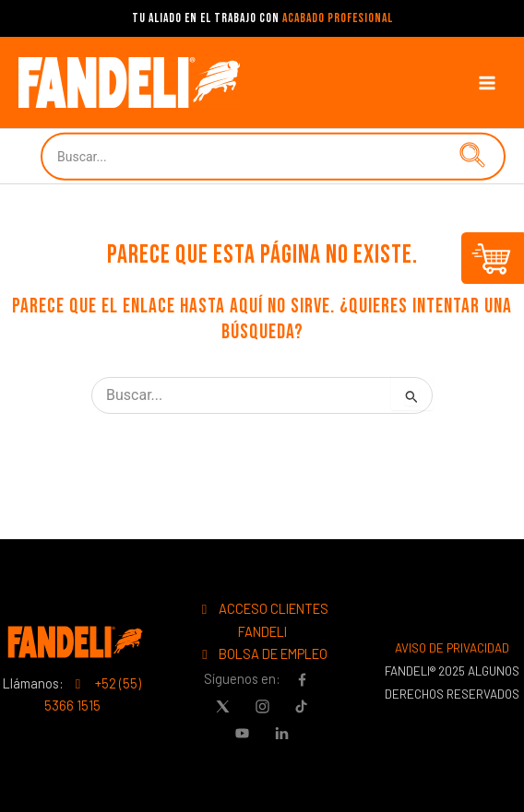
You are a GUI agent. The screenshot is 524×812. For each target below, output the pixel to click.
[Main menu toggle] (487, 82)
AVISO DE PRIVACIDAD (452, 648)
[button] (469, 156)
